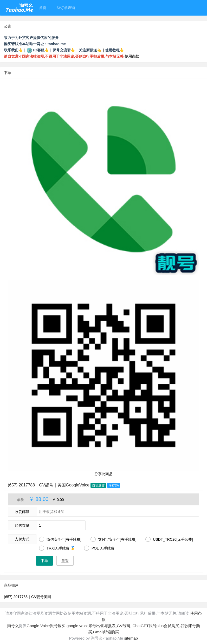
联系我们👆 (13, 50)
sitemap (131, 638)
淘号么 (13, 626)
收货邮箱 (22, 512)
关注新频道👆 (90, 50)
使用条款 (132, 56)
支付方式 (22, 539)
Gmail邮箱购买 (106, 632)
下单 (44, 561)
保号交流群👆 (64, 50)
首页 (43, 8)
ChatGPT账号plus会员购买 (155, 626)
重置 (65, 561)
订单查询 (66, 8)
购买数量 (22, 525)
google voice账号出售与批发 (91, 626)
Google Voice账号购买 (46, 626)
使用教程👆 (115, 50)
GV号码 (124, 626)
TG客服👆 (41, 50)
